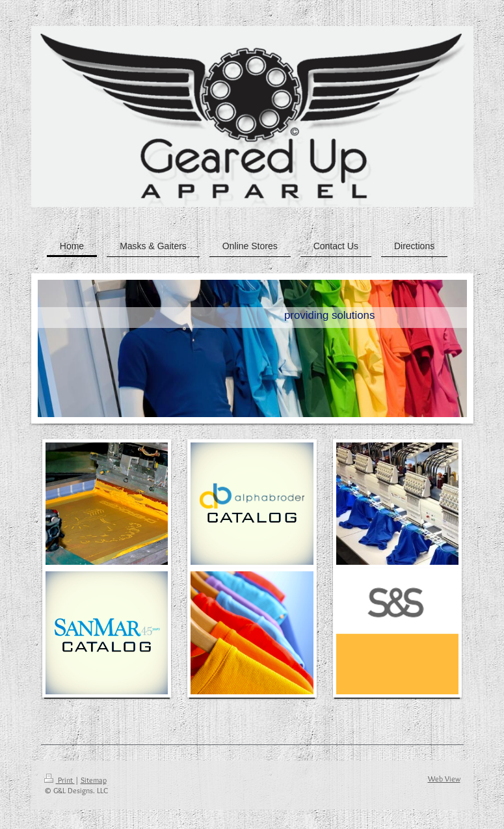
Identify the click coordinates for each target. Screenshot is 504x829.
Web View (444, 779)
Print (60, 780)
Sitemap (94, 780)
